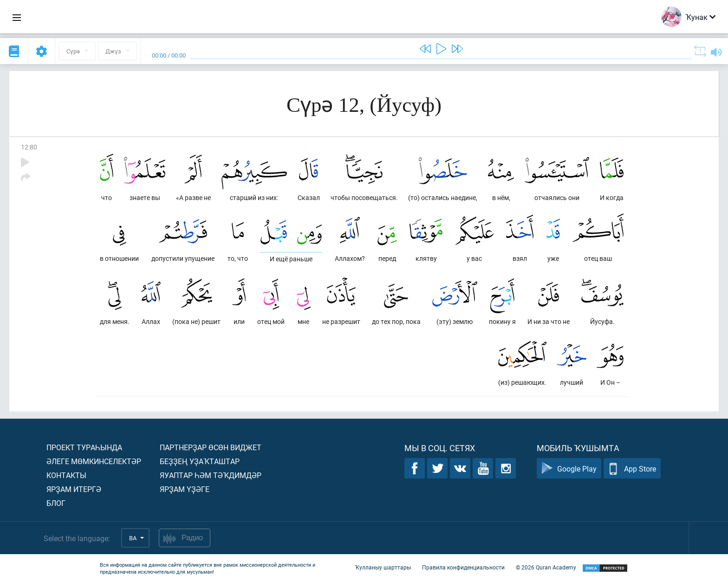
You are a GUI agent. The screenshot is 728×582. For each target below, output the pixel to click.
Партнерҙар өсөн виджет (211, 447)
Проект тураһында (84, 447)
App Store (632, 469)
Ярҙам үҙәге (185, 489)
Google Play (569, 469)
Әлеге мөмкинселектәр (94, 461)
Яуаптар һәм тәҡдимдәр (211, 475)
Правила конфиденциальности (463, 567)
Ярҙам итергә (74, 489)
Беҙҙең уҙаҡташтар (200, 461)
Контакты (66, 475)
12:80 (29, 147)
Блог (56, 503)
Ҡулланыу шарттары (383, 567)
